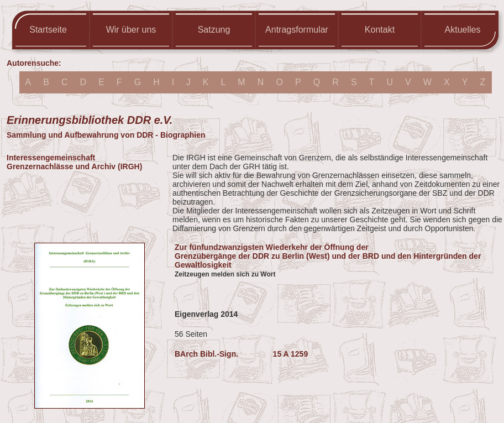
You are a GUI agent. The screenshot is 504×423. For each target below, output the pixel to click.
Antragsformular (297, 30)
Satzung (214, 30)
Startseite (48, 30)
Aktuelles (463, 30)
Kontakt (380, 30)
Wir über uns (131, 30)
